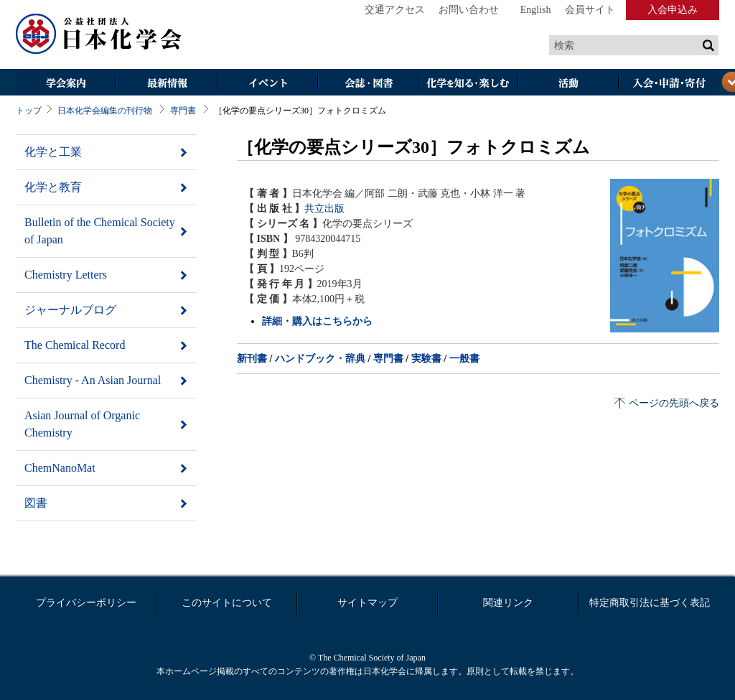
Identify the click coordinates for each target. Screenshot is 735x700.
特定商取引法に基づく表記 (650, 603)
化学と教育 (53, 187)
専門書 (183, 111)
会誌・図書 (367, 84)
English (536, 10)
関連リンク (508, 603)
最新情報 (167, 84)
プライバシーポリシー (86, 603)
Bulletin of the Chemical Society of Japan (100, 231)
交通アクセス (395, 10)
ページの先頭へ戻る (674, 403)
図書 (36, 503)
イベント (267, 84)
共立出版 (324, 209)
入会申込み (673, 10)
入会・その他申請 (669, 84)
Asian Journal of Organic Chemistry (82, 424)
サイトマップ (367, 603)
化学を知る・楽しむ (468, 84)
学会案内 (66, 84)
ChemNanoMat (60, 468)
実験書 (426, 359)
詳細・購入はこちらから (317, 321)
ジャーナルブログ (70, 310)
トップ (29, 111)
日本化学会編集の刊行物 (105, 111)
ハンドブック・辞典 (320, 359)
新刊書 (252, 359)
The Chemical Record (75, 345)
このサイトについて (227, 603)
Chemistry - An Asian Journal (93, 380)
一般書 (464, 359)
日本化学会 (99, 34)
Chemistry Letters (66, 275)
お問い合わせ (469, 10)
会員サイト (590, 10)
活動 (568, 84)
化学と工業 (53, 152)
